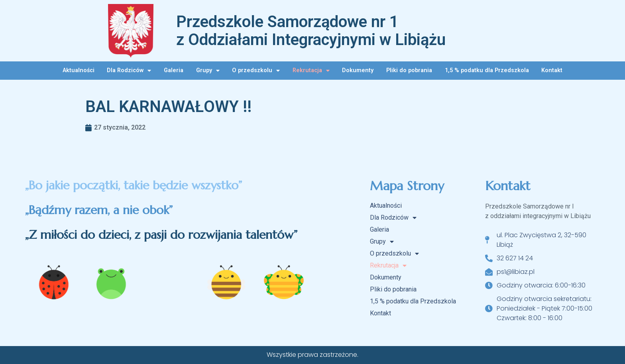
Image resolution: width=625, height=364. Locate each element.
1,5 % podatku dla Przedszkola (487, 70)
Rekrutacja (311, 71)
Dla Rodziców (129, 71)
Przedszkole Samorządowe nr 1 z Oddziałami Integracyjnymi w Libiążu (311, 31)
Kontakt (552, 70)
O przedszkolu (256, 71)
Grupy (208, 71)
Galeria (174, 70)
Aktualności (79, 70)
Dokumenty (358, 70)
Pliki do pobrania (409, 70)
